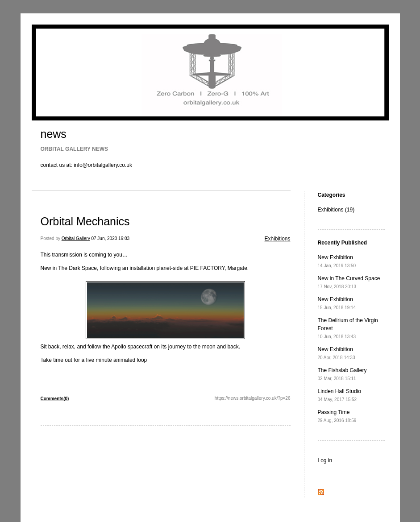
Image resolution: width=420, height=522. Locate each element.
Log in (325, 460)
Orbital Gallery (76, 238)
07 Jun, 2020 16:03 (110, 238)
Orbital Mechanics (85, 221)
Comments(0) (55, 399)
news (54, 134)
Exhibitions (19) (336, 210)
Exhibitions (277, 239)
